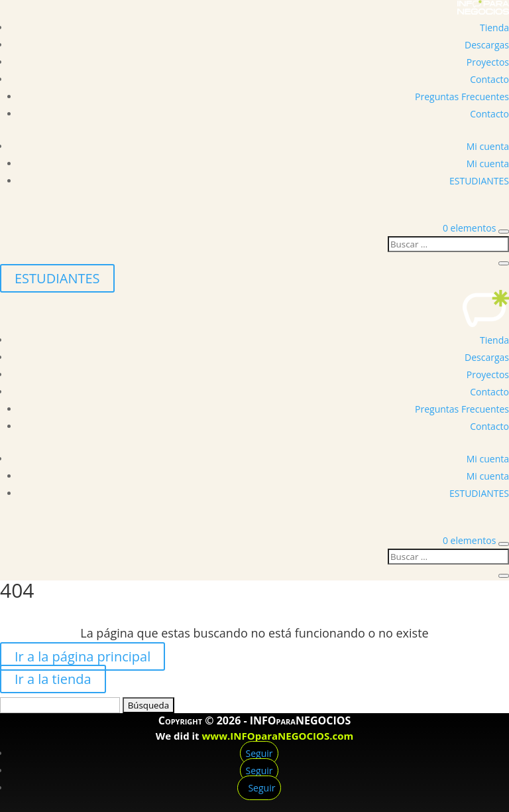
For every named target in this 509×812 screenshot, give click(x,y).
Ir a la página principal (83, 656)
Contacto (489, 79)
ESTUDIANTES (479, 181)
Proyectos (488, 62)
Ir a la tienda (53, 679)
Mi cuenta (488, 146)
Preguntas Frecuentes (462, 97)
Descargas (487, 45)
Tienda (494, 28)
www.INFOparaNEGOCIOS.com (278, 736)
